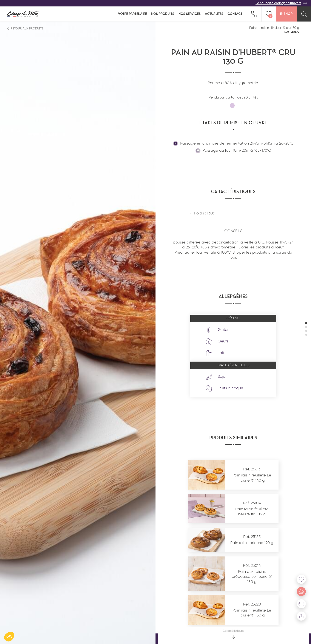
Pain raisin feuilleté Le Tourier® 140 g (252, 478)
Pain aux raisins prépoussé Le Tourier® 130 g (252, 577)
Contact (235, 14)
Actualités (214, 14)
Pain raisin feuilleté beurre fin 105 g (252, 512)
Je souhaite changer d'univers (281, 3)
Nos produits (163, 14)
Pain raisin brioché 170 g (252, 543)
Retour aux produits (25, 29)
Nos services (190, 14)
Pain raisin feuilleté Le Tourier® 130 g (252, 613)
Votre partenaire (132, 14)
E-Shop (286, 14)
